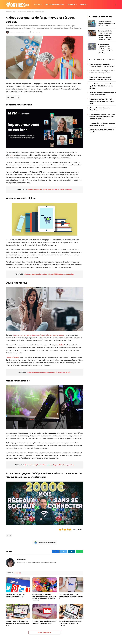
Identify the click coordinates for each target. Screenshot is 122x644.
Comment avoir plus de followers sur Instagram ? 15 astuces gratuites (49, 465)
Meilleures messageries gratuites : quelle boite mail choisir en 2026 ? (103, 94)
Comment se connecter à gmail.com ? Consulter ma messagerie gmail (102, 72)
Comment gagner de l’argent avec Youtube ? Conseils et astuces (49, 189)
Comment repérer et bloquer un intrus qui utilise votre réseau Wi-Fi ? (106, 24)
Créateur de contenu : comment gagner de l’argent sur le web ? (49, 372)
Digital (37, 5)
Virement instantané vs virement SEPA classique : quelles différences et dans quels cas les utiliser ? (102, 116)
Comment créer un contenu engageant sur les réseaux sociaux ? (71, 596)
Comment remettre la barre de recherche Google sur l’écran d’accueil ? (102, 65)
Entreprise (71, 5)
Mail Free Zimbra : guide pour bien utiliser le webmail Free (101, 109)
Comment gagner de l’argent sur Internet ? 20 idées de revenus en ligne (49, 274)
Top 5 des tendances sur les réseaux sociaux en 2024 (15, 595)
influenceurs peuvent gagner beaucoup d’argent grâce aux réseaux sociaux (38, 335)
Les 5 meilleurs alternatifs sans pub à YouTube (102, 131)
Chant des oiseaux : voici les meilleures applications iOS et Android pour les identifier (102, 86)
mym (12, 155)
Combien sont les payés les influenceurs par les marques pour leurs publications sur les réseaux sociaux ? (44, 598)
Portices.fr (8, 12)
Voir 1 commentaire (45, 633)
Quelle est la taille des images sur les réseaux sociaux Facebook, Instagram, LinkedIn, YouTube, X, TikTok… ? (105, 35)
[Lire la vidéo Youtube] (46, 503)
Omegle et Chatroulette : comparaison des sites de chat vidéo (102, 124)
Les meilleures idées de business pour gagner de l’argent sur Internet (70, 623)
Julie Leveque (15, 32)
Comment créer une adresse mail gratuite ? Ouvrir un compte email (100, 78)
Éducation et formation (54, 5)
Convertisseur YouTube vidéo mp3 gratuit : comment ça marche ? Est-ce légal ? (102, 101)
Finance (83, 5)
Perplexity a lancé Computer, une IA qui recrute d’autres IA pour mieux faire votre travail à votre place (106, 49)
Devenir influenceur (13, 357)
